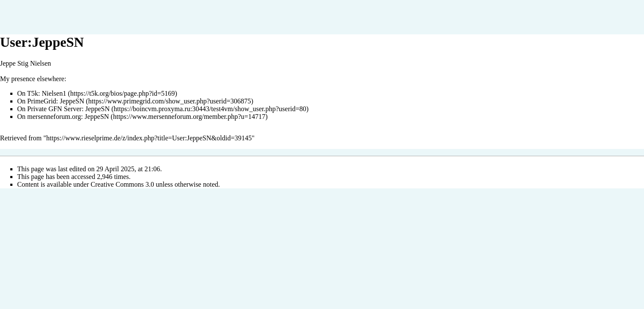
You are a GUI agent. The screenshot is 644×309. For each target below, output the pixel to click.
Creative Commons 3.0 (123, 184)
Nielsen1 (54, 93)
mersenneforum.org (54, 117)
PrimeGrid (42, 101)
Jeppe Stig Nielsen (25, 63)
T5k (33, 93)
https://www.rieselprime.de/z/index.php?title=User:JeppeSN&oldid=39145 (149, 138)
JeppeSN (72, 101)
